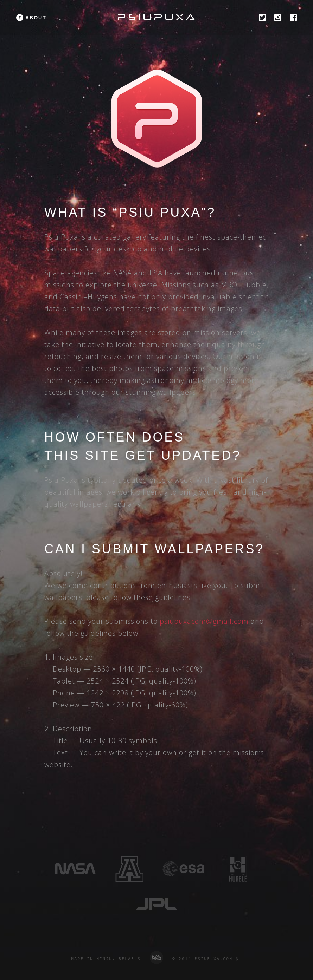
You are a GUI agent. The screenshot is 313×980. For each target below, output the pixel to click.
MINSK (104, 959)
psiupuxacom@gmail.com (204, 621)
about (36, 18)
